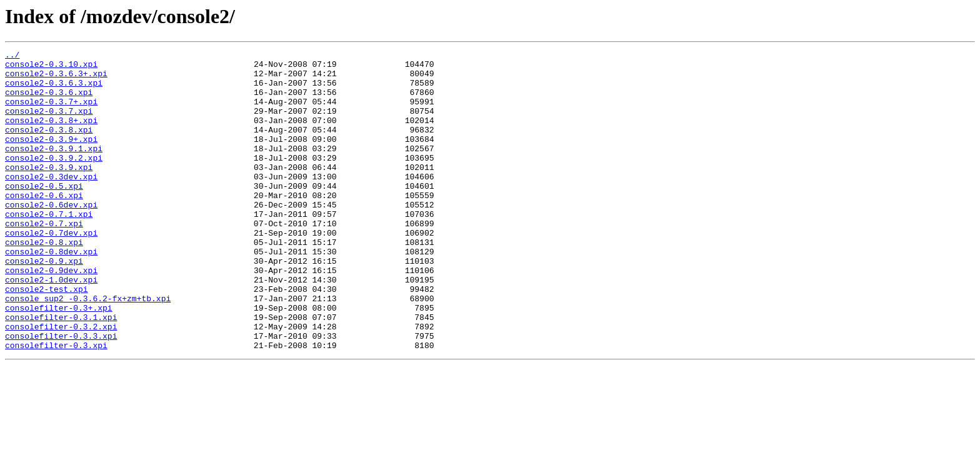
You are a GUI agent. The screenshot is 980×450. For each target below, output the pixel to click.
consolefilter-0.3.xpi (56, 405)
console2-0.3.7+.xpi (51, 112)
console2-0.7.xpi (44, 259)
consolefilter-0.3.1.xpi (61, 371)
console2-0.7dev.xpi (51, 270)
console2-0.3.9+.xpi (51, 157)
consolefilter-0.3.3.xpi (61, 394)
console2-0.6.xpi (44, 225)
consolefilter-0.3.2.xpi (61, 382)
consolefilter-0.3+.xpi (59, 360)
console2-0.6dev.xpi (51, 236)
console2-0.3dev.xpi (51, 202)
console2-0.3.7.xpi (49, 124)
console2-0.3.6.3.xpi (54, 90)
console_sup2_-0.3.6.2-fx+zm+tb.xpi (88, 349)
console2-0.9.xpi (44, 304)
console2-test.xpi (47, 337)
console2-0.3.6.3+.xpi (56, 79)
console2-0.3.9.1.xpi (54, 169)
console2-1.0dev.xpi (51, 326)
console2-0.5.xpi (44, 214)
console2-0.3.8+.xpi (51, 135)
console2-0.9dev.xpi (51, 315)
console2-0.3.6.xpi (49, 101)
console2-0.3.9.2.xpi (54, 180)
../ (12, 56)
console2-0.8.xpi (44, 281)
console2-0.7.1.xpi (49, 247)
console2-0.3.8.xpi (49, 146)
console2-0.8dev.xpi (51, 292)
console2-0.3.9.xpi (49, 191)
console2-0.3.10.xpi (51, 67)
